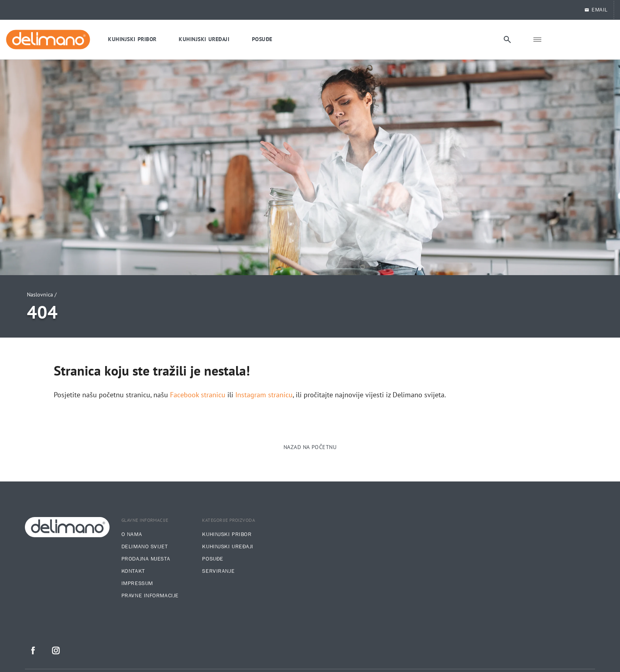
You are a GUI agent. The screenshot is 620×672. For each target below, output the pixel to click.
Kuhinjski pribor (227, 534)
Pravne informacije (150, 596)
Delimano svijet (145, 547)
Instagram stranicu (264, 395)
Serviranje (218, 571)
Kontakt (133, 571)
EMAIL (596, 10)
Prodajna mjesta (146, 559)
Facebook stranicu (198, 395)
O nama (132, 534)
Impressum (137, 583)
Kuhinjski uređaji (228, 547)
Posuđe (213, 559)
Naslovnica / (42, 294)
